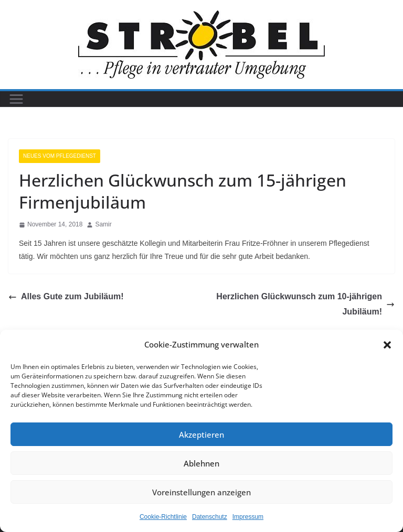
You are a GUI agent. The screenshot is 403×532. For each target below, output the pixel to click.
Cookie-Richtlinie (163, 517)
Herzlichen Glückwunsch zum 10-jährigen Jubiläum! (305, 304)
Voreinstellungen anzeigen (201, 492)
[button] (387, 345)
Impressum (248, 517)
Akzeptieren (201, 435)
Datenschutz (210, 517)
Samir (103, 224)
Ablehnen (201, 463)
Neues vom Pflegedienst (60, 156)
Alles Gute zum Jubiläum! (66, 296)
